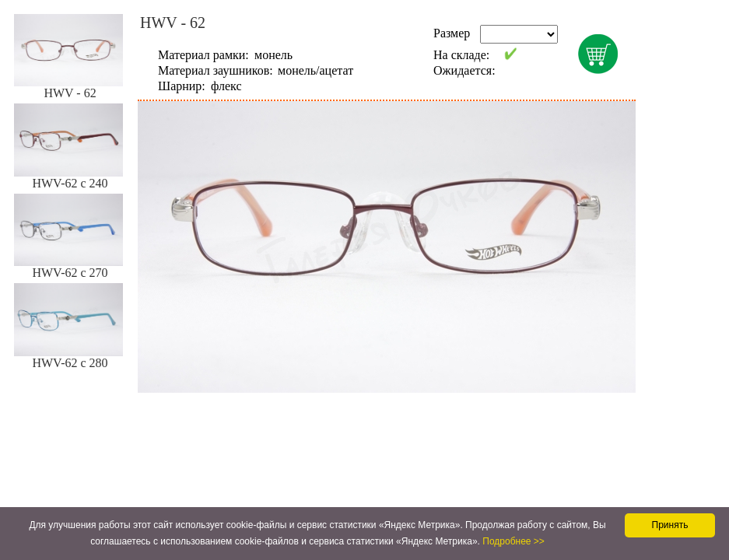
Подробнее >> (513, 541)
